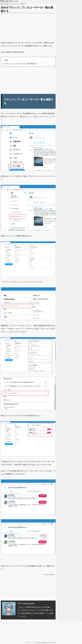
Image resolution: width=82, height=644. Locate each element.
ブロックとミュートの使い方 (18, 4)
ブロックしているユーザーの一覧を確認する (21, 64)
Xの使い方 (7, 4)
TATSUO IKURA (28, 603)
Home (2, 4)
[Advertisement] (28, 27)
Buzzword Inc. (45, 643)
